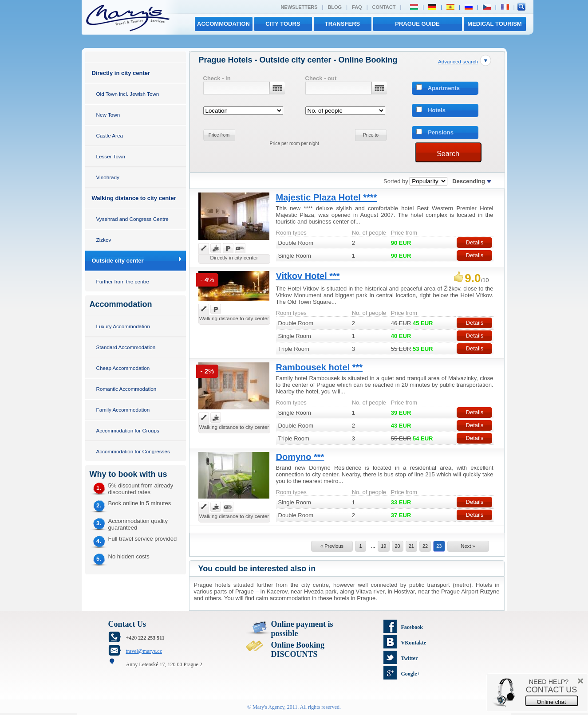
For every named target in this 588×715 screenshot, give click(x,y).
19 (383, 546)
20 (398, 546)
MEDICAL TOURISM (494, 24)
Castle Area (110, 136)
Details (475, 242)
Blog (335, 7)
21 (411, 546)
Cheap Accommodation (123, 368)
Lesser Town (111, 156)
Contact (384, 7)
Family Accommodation (123, 410)
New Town (108, 115)
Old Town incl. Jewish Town (128, 94)
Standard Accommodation (126, 347)
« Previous (332, 546)
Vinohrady (108, 177)
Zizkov (104, 240)
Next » (468, 546)
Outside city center (118, 261)
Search (448, 154)
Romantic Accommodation (126, 389)
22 (425, 546)
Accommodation (223, 24)
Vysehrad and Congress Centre (132, 219)
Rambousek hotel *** (320, 367)
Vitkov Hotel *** (308, 276)
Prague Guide (417, 24)
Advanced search (458, 61)
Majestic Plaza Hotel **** (327, 197)
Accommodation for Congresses (133, 451)
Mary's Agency (268, 707)
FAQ (357, 7)
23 (439, 546)
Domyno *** (300, 457)
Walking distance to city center (134, 198)
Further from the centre (123, 281)
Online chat (552, 702)
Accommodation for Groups (128, 430)
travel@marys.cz (144, 651)
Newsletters (299, 7)
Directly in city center (121, 73)
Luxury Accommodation (123, 326)
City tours (283, 24)
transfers (342, 24)
